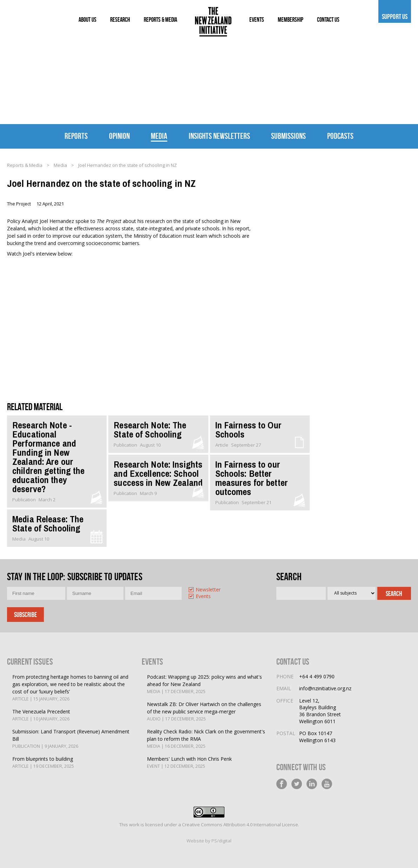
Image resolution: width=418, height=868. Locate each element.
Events (203, 596)
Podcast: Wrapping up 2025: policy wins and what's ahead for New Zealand (206, 684)
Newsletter (208, 590)
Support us (395, 16)
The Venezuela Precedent (41, 715)
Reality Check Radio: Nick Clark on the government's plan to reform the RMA (206, 739)
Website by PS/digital (209, 841)
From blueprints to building (43, 763)
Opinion (119, 136)
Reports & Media (25, 165)
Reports (76, 136)
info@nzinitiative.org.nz (325, 688)
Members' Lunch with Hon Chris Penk (189, 763)
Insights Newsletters (219, 136)
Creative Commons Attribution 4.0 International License (240, 825)
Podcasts (340, 136)
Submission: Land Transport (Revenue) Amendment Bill (72, 739)
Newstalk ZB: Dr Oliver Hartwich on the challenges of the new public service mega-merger (206, 712)
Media (159, 136)
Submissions (288, 136)
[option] (214, 590)
